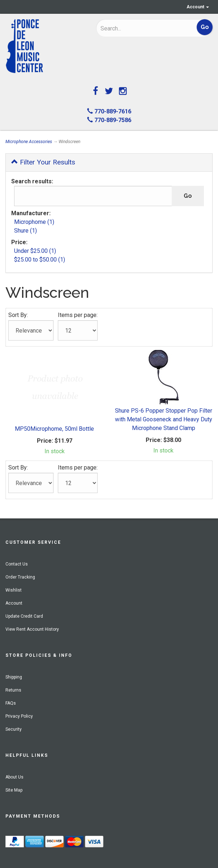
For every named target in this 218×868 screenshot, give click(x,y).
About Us (14, 777)
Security (14, 729)
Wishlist (14, 590)
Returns (13, 690)
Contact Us (17, 564)
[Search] (137, 28)
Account (198, 7)
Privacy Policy (19, 716)
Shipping (14, 677)
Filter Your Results (43, 162)
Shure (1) (25, 231)
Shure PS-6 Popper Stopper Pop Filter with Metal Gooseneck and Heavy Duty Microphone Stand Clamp (164, 419)
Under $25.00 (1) (35, 251)
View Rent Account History (32, 629)
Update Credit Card (24, 616)
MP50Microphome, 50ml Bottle (54, 429)
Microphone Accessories (29, 142)
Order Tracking (20, 577)
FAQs (11, 703)
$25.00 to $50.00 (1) (40, 260)
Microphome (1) (34, 222)
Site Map (14, 790)
